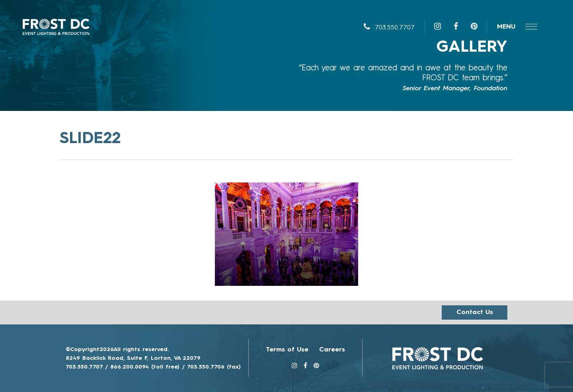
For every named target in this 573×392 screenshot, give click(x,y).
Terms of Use (287, 350)
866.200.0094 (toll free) (145, 367)
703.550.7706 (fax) (214, 367)
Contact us (475, 312)
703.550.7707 (389, 28)
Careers (332, 350)
